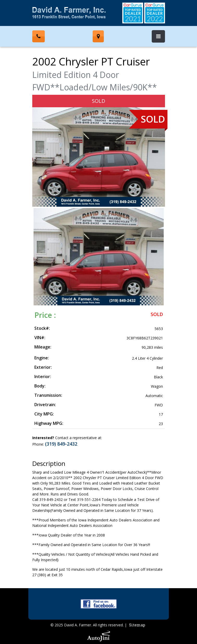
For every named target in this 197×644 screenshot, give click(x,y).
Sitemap (137, 625)
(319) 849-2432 (61, 444)
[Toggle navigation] (158, 36)
